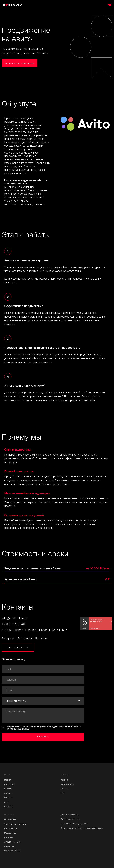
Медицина (9, 837)
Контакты (8, 807)
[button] (20, 63)
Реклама (64, 780)
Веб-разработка (67, 784)
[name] (43, 669)
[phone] (43, 680)
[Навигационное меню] (109, 5)
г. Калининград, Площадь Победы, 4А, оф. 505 (34, 630)
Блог (6, 802)
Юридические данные (70, 819)
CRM (63, 793)
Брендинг (65, 789)
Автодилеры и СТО (12, 842)
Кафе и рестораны (12, 851)
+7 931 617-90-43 (13, 624)
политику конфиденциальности (36, 726)
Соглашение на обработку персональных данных (82, 828)
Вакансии (8, 798)
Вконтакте (25, 638)
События (8, 793)
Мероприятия (10, 833)
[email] (43, 690)
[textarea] (43, 715)
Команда (8, 789)
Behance (41, 638)
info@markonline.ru (15, 618)
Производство (10, 828)
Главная (8, 780)
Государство (10, 846)
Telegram (8, 638)
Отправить (43, 737)
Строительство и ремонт (15, 824)
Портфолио (9, 784)
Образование (10, 819)
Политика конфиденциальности (74, 824)
